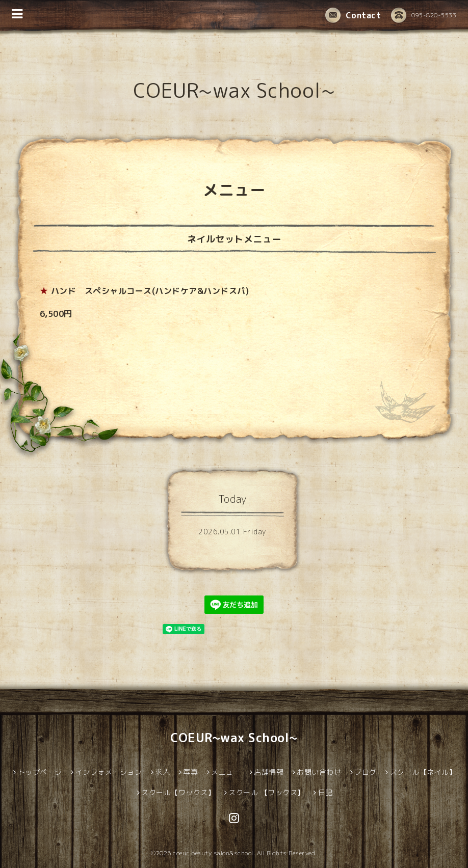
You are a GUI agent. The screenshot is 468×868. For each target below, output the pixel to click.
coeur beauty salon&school (213, 853)
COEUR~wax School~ (234, 90)
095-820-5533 (424, 16)
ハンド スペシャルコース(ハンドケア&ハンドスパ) (150, 291)
